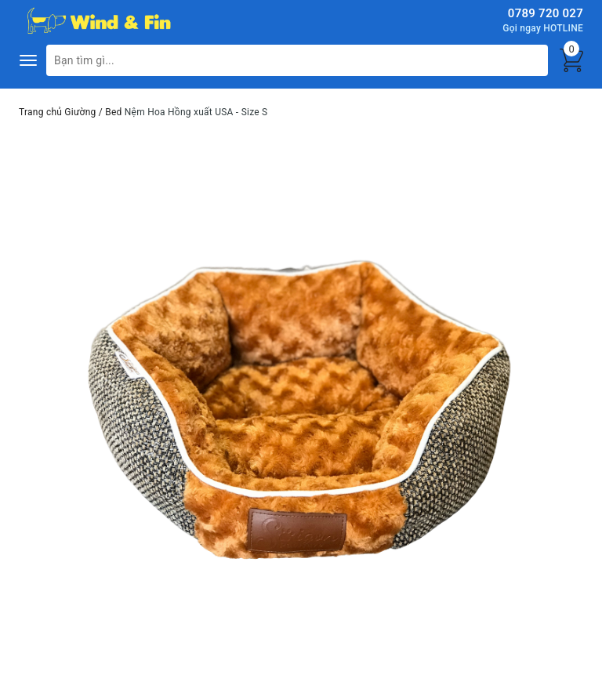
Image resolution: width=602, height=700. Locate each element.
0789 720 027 (546, 13)
